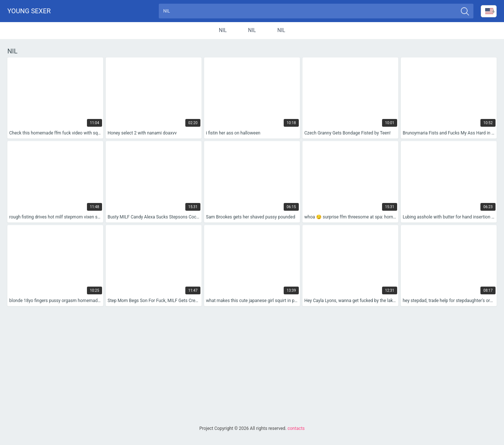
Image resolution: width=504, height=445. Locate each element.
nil (223, 31)
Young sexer (29, 11)
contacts (296, 428)
